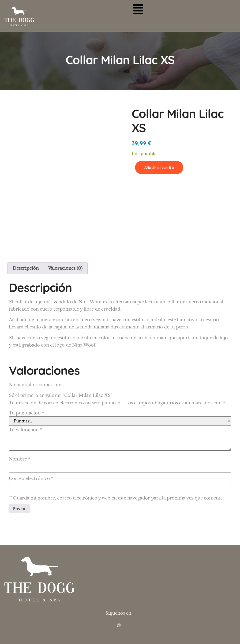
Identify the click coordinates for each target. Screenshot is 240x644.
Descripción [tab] (26, 268)
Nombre (20, 459)
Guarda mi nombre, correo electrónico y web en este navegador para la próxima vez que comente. (118, 498)
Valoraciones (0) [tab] (65, 268)
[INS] (119, 625)
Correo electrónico (31, 479)
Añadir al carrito (159, 168)
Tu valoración (25, 430)
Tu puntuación (26, 413)
